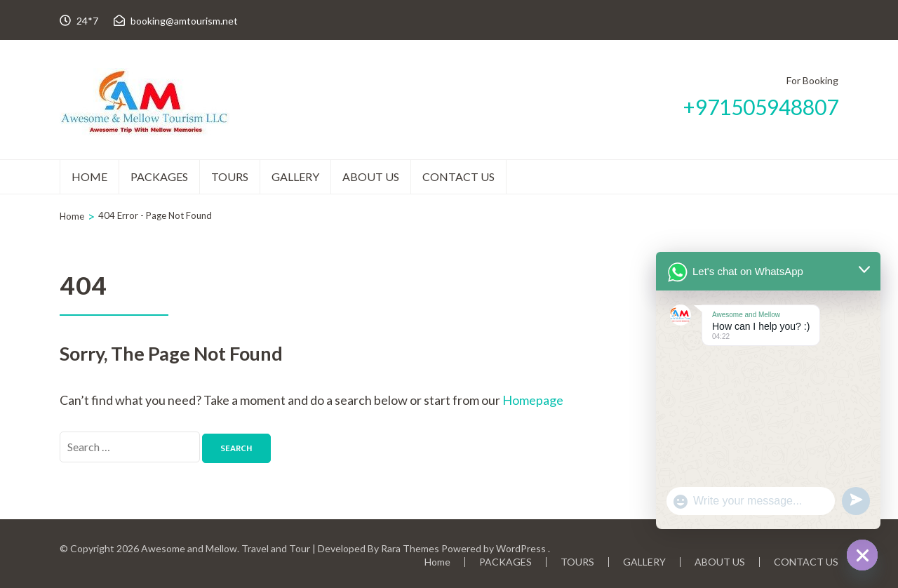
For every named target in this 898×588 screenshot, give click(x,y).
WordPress (521, 548)
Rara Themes (410, 548)
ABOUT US (371, 176)
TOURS (230, 176)
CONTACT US (458, 176)
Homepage (533, 400)
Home (89, 176)
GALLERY (295, 176)
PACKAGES (159, 176)
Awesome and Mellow (189, 548)
